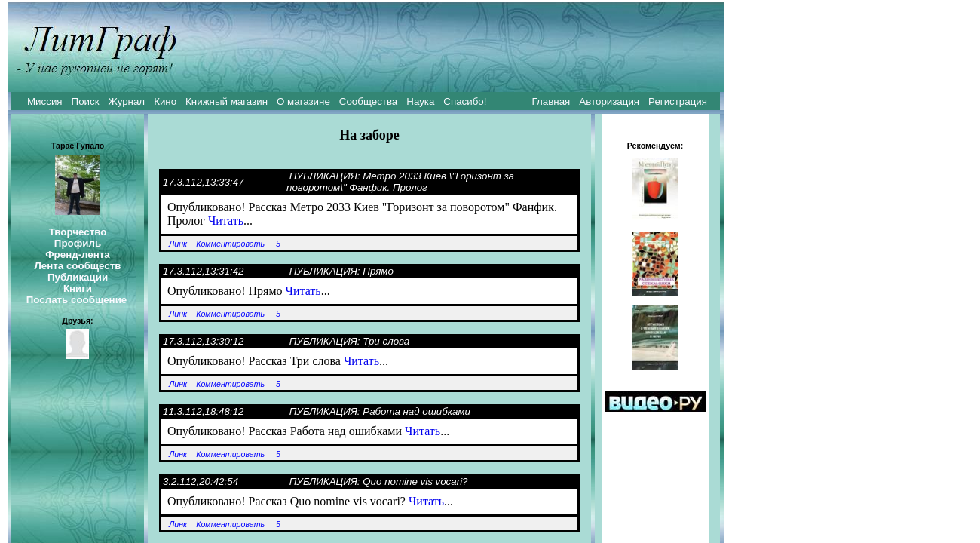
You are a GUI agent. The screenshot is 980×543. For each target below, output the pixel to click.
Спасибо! (465, 101)
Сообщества (368, 101)
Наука (420, 101)
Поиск (86, 101)
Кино (165, 101)
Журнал (126, 101)
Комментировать (230, 244)
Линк (178, 244)
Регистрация (678, 101)
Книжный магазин (227, 101)
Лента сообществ (77, 266)
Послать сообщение (77, 300)
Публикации (78, 277)
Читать (226, 221)
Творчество (78, 232)
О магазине (303, 101)
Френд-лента (78, 255)
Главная (551, 101)
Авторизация (609, 101)
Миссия (45, 101)
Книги (78, 288)
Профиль (78, 243)
